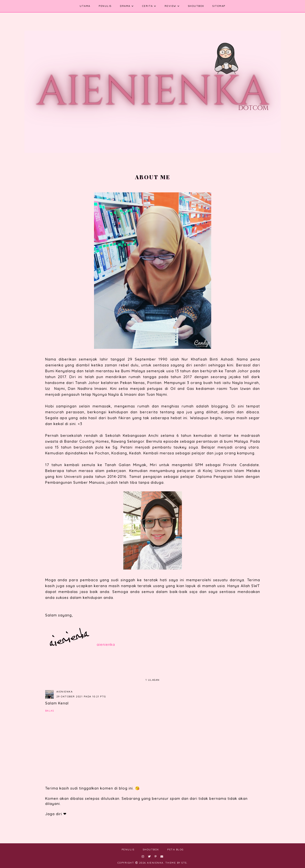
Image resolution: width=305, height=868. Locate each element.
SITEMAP (219, 6)
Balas (50, 711)
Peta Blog (175, 850)
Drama (125, 6)
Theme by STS (176, 863)
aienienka (65, 692)
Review (170, 6)
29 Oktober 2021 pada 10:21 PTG (81, 697)
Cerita (147, 6)
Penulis (105, 6)
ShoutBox (196, 6)
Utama (85, 6)
